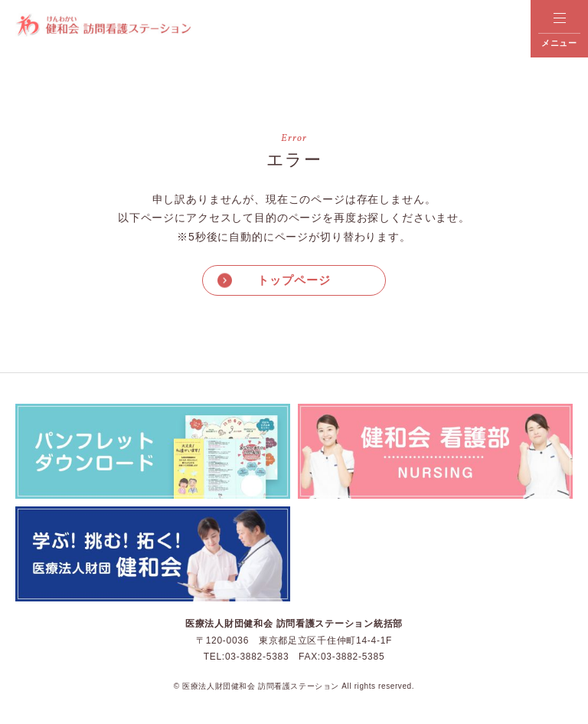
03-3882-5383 (257, 657)
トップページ (294, 280)
